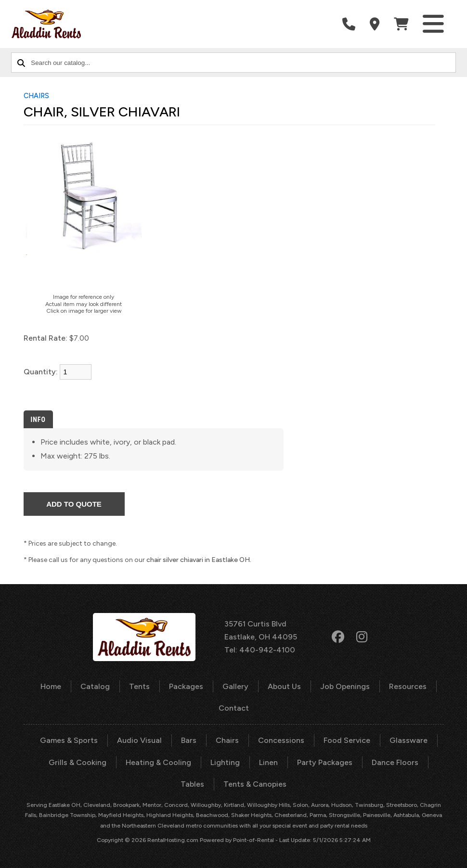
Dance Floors (395, 762)
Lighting (225, 762)
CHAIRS (36, 96)
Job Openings (345, 686)
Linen (268, 762)
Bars (189, 740)
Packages (186, 686)
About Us (284, 686)
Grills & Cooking (78, 762)
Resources (408, 686)
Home (51, 686)
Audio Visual (139, 740)
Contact (234, 708)
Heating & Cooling (158, 762)
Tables (192, 784)
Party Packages (325, 762)
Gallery (235, 686)
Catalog (95, 686)
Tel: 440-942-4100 (260, 650)
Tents (139, 686)
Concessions (281, 740)
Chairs (227, 740)
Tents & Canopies (255, 784)
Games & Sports (69, 740)
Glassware (409, 740)
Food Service (347, 740)
